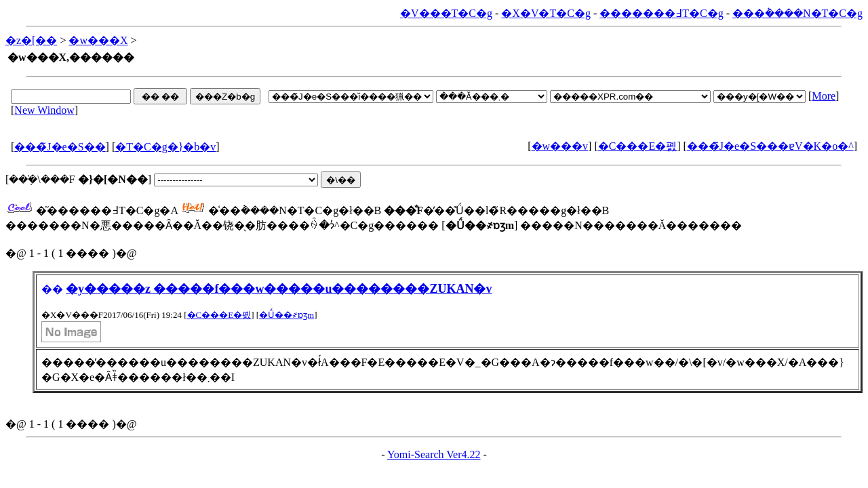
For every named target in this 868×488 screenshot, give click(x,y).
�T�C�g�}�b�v (165, 147)
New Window (44, 110)
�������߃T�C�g (661, 13)
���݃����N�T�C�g (797, 13)
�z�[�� (31, 40)
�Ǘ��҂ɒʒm (287, 315)
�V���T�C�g (446, 13)
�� (52, 289)
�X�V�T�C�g (546, 13)
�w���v (560, 146)
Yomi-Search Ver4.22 (434, 454)
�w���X (98, 40)
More (824, 96)
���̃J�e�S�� (60, 147)
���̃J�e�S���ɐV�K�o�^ (770, 146)
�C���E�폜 (637, 146)
